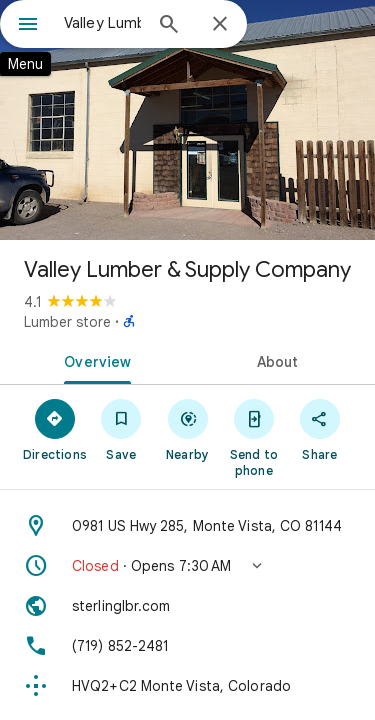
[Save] (121, 429)
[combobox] (102, 23)
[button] (187, 566)
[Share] (320, 429)
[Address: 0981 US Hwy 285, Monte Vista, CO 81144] (187, 526)
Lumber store (67, 322)
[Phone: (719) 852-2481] (187, 646)
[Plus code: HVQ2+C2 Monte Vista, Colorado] (187, 686)
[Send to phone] (254, 437)
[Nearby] (187, 429)
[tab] (94, 360)
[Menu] (28, 26)
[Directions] (55, 429)
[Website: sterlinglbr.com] (187, 606)
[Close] (220, 25)
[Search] (169, 26)
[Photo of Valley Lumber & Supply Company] (187, 120)
